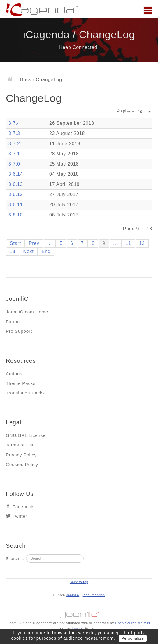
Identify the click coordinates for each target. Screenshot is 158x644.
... (50, 243)
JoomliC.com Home (27, 312)
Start (15, 243)
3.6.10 (16, 215)
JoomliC (73, 595)
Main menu (148, 10)
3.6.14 (16, 174)
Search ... (15, 559)
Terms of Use (20, 445)
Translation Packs (25, 393)
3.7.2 (14, 144)
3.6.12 (16, 194)
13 (12, 251)
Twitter (20, 516)
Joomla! (77, 628)
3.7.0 (14, 164)
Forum (13, 322)
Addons (14, 374)
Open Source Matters (133, 623)
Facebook (23, 507)
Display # (126, 110)
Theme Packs (21, 383)
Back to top (79, 582)
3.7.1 (14, 154)
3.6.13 (16, 184)
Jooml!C (79, 613)
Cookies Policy (22, 464)
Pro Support (19, 331)
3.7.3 (14, 133)
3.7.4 (14, 123)
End (46, 251)
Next (28, 251)
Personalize (133, 638)
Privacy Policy (21, 455)
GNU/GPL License (26, 435)
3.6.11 (16, 205)
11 (128, 243)
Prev (34, 243)
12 (142, 243)
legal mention (94, 595)
